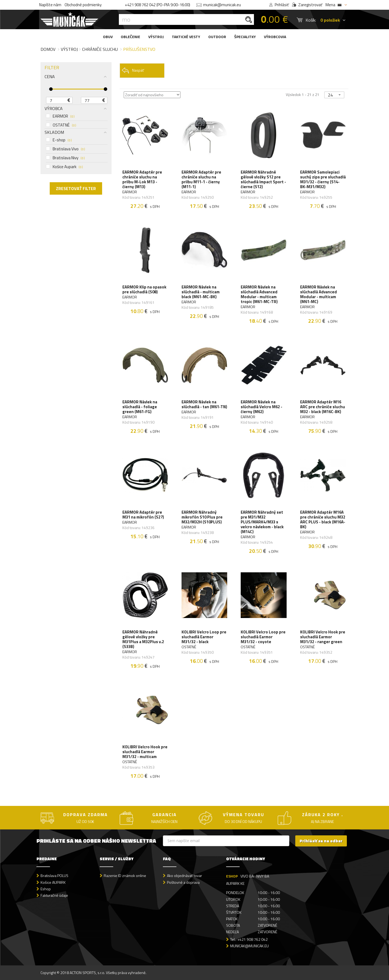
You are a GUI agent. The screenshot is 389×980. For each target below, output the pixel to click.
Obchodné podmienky (83, 5)
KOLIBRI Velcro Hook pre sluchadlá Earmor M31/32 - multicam (145, 752)
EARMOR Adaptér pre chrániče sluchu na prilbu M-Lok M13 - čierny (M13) (142, 180)
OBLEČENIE (130, 37)
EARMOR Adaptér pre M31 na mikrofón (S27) (143, 515)
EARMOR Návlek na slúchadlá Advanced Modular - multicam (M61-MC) (318, 294)
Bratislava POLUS (54, 876)
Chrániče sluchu (100, 49)
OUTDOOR (217, 37)
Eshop (46, 889)
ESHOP (232, 876)
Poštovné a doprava (183, 882)
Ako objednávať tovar (185, 876)
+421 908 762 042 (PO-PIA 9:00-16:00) (157, 5)
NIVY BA (263, 876)
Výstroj (69, 49)
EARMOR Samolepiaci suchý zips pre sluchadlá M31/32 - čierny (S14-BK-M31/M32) (323, 180)
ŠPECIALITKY (245, 37)
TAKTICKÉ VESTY (186, 37)
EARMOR (60, 116)
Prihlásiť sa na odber (321, 841)
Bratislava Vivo (65, 149)
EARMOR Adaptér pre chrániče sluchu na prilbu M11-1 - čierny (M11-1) (201, 180)
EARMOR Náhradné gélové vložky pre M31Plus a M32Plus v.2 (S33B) (143, 639)
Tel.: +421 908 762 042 (249, 939)
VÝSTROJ (156, 37)
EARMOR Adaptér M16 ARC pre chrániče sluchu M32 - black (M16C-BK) (323, 407)
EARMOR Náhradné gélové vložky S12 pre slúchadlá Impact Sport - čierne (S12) (263, 180)
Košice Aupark (64, 167)
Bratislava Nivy (65, 158)
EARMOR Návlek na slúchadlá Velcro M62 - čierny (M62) (261, 407)
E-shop (59, 140)
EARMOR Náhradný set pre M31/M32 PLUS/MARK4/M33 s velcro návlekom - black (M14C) (262, 522)
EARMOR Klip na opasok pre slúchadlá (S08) (144, 290)
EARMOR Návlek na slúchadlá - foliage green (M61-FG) (140, 407)
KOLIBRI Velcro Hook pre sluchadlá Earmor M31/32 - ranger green (323, 637)
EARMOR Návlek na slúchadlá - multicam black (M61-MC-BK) (201, 292)
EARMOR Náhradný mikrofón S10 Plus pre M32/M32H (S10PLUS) (202, 517)
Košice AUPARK (53, 882)
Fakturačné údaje (54, 895)
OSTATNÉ (61, 125)
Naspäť (133, 70)
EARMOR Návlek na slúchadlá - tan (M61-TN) (204, 404)
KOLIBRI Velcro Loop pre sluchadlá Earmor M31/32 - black (204, 637)
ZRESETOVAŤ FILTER (76, 188)
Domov (48, 49)
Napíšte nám (50, 5)
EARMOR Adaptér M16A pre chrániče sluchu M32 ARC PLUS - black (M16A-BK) (323, 520)
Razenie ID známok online (125, 876)
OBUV (108, 37)
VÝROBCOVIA (275, 37)
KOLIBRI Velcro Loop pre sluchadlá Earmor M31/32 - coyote (263, 637)
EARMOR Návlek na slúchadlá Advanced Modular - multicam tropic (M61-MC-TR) (259, 294)
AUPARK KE (235, 883)
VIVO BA (247, 876)
